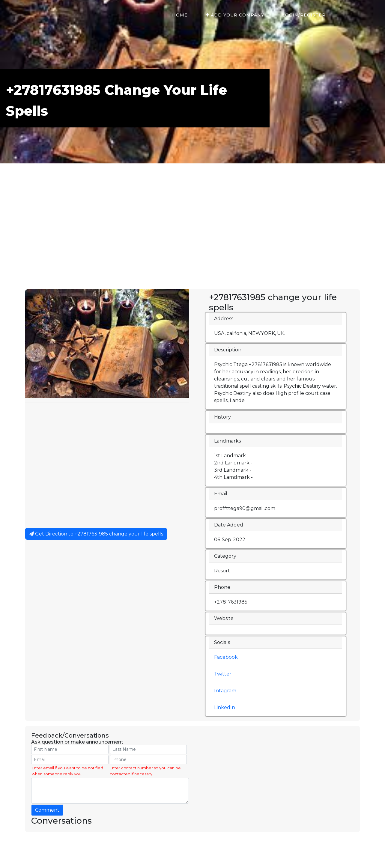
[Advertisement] (192, 244)
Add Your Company (235, 15)
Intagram (225, 691)
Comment (47, 810)
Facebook (226, 657)
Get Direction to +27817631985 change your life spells (96, 534)
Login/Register (304, 15)
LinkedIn (225, 707)
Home (180, 15)
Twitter (223, 674)
